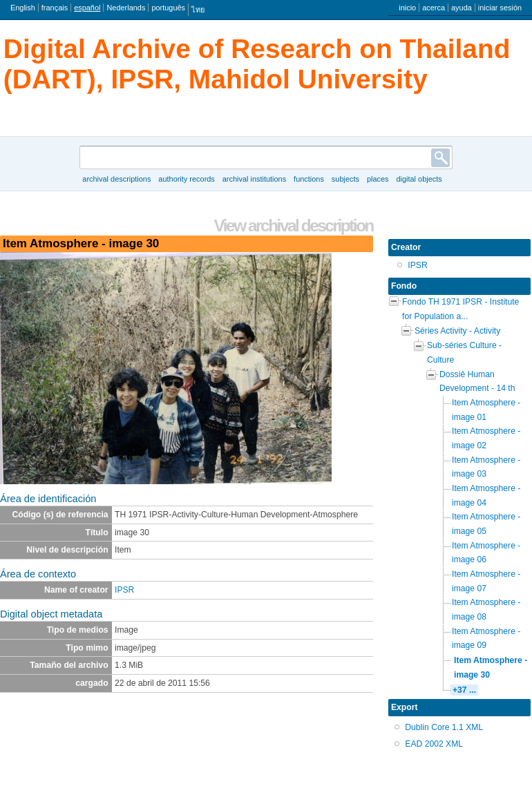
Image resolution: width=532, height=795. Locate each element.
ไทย (198, 10)
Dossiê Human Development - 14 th (477, 382)
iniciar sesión (500, 8)
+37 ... (464, 690)
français (55, 8)
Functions (309, 179)
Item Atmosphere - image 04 (486, 496)
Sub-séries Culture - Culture (464, 353)
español (87, 8)
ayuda (462, 8)
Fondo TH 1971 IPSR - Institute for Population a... (460, 309)
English (23, 8)
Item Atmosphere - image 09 (486, 639)
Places (378, 179)
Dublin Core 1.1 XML (444, 727)
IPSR (124, 590)
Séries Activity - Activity (457, 331)
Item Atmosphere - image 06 (486, 553)
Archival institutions (254, 179)
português (168, 8)
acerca (434, 8)
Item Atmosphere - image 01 (486, 410)
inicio (407, 8)
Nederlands (126, 8)
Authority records (186, 179)
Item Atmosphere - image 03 (486, 467)
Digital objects (419, 179)
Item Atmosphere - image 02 (486, 438)
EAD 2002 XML (434, 744)
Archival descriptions (116, 179)
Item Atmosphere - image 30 (491, 668)
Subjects (345, 179)
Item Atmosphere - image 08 (486, 610)
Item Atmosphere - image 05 (486, 524)
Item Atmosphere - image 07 (486, 581)
